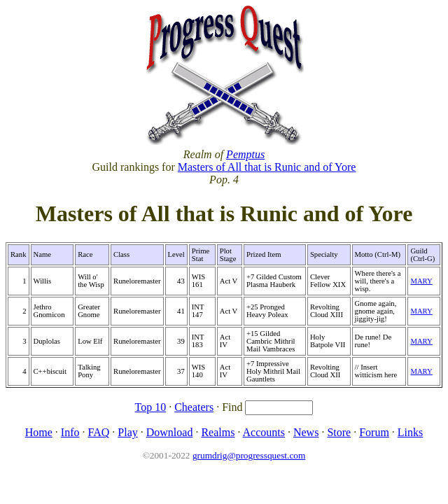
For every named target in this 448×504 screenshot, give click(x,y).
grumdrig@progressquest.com (249, 455)
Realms (218, 432)
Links (410, 432)
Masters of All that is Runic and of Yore (267, 167)
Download (170, 432)
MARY (421, 281)
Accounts (264, 432)
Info (70, 432)
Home (39, 432)
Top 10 (151, 407)
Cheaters (194, 407)
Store (339, 432)
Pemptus (245, 154)
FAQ (98, 432)
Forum (374, 432)
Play (127, 432)
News (306, 432)
